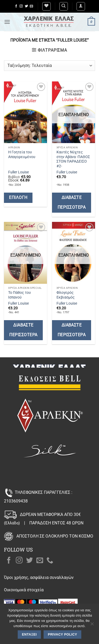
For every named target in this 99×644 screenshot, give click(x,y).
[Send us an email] (31, 6)
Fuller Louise (18, 172)
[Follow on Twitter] (26, 6)
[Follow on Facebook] (16, 6)
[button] (81, 6)
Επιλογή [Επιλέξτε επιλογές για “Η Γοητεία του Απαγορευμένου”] (18, 198)
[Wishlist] (46, 6)
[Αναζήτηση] (64, 6)
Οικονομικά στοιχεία (24, 590)
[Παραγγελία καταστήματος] (49, 66)
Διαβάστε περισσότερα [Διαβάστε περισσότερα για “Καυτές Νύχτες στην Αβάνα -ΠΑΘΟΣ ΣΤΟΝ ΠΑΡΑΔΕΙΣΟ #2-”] (72, 203)
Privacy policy (62, 635)
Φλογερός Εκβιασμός (66, 295)
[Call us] (50, 561)
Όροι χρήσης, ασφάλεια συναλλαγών (39, 577)
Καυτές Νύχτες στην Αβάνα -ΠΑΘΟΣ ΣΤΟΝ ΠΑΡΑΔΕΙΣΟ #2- (73, 159)
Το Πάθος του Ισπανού (20, 295)
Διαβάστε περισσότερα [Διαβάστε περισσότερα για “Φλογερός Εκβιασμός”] (72, 330)
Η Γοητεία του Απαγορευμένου (22, 154)
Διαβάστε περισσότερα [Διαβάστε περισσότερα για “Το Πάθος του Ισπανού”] (23, 330)
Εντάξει (29, 635)
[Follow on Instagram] (21, 6)
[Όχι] (92, 625)
